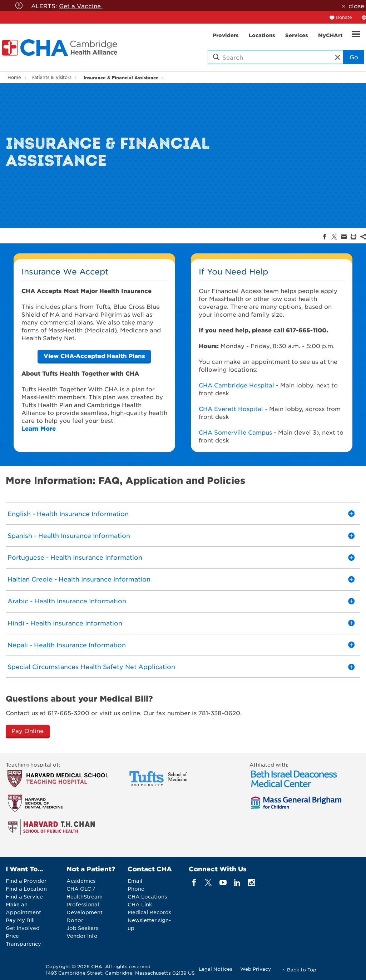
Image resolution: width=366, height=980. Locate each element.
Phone (136, 889)
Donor (75, 920)
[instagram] (252, 883)
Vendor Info (82, 936)
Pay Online (28, 731)
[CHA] (94, 356)
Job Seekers (82, 928)
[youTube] (223, 883)
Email (135, 881)
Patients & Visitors (51, 77)
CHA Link (140, 904)
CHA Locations (147, 896)
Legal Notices (216, 969)
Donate (344, 17)
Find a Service (24, 896)
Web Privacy (256, 969)
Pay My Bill (20, 920)
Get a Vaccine (81, 6)
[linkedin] (237, 883)
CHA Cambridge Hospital (236, 385)
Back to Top (302, 969)
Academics (81, 881)
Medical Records (149, 912)
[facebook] (194, 883)
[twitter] (209, 883)
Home (14, 77)
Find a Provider (26, 881)
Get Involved (23, 928)
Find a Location (26, 889)
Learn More (39, 428)
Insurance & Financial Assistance (121, 77)
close (356, 6)
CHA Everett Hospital (231, 409)
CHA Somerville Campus (235, 432)
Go (354, 57)
